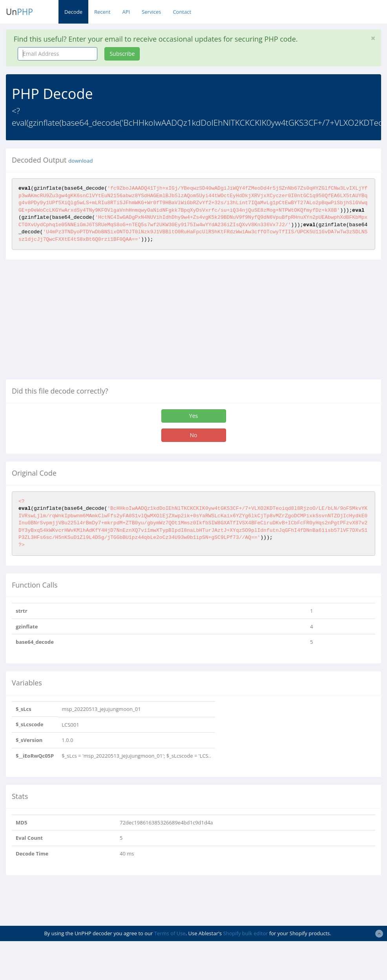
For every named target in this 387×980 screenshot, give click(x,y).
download (80, 161)
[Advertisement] (72, 322)
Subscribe (122, 54)
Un (19, 12)
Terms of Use (170, 933)
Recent (102, 12)
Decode (73, 12)
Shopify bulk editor (245, 933)
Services (151, 12)
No (194, 435)
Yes (193, 416)
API (126, 12)
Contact (182, 12)
